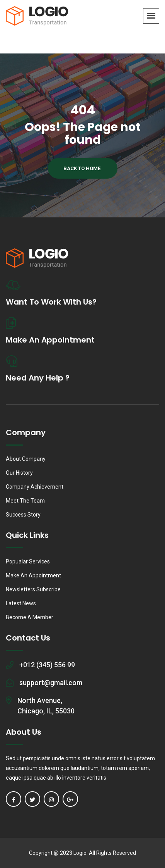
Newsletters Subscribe (33, 589)
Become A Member (30, 617)
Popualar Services (28, 561)
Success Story (23, 515)
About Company (26, 459)
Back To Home (82, 168)
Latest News (21, 603)
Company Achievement (35, 487)
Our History (19, 473)
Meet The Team (25, 501)
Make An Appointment (33, 575)
